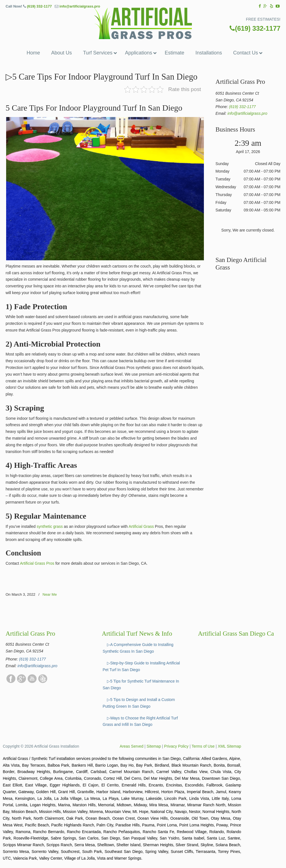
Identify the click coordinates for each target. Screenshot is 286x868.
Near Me (50, 594)
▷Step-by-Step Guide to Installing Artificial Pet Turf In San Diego (141, 666)
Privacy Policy (176, 746)
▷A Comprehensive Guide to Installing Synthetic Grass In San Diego (138, 648)
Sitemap (154, 746)
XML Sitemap (230, 746)
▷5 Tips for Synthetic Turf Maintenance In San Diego (141, 685)
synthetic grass (50, 526)
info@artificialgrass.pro (80, 6)
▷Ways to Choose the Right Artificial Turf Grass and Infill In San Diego (140, 721)
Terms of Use (203, 746)
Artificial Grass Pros (37, 563)
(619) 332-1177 (39, 6)
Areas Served (132, 746)
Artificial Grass (141, 526)
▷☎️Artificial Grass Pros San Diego (143, 23)
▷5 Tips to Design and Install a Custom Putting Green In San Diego (139, 703)
